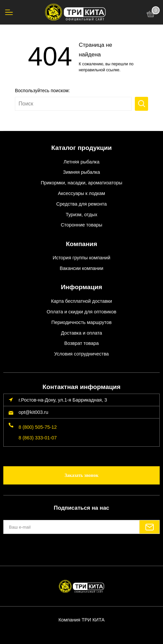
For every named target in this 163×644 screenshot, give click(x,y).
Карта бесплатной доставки (81, 301)
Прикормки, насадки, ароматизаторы (81, 183)
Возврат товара (81, 343)
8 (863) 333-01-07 (38, 438)
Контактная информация (81, 387)
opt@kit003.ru (33, 412)
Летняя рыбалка (81, 162)
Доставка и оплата (81, 333)
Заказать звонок (82, 475)
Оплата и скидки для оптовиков (81, 312)
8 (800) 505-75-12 (38, 427)
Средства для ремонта (82, 204)
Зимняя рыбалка (81, 172)
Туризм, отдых (81, 215)
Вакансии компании (81, 268)
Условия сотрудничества (82, 354)
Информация (82, 287)
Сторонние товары (81, 225)
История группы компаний (81, 258)
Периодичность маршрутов (81, 322)
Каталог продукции (82, 148)
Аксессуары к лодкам (81, 193)
